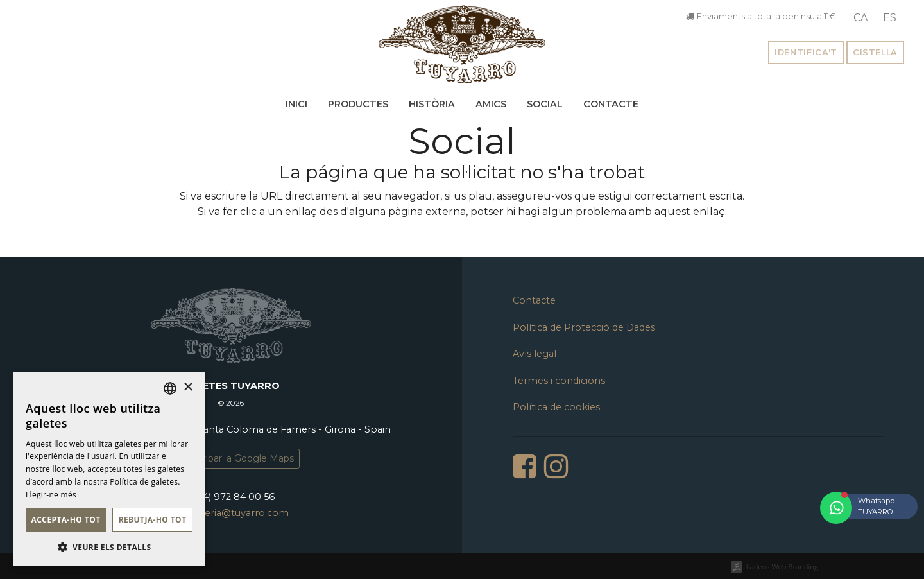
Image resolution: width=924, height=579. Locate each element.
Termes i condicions (559, 381)
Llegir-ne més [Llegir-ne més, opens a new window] (51, 495)
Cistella (875, 52)
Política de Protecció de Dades (584, 327)
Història (432, 104)
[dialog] (109, 469)
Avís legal (535, 354)
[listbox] (170, 388)
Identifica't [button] (806, 52)
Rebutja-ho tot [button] (153, 520)
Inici (296, 104)
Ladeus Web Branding (782, 566)
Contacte (611, 104)
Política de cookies (556, 407)
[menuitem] (860, 18)
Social (545, 104)
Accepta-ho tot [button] (66, 520)
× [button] (188, 387)
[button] (109, 547)
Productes (358, 104)
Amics (491, 104)
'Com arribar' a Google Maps (231, 458)
